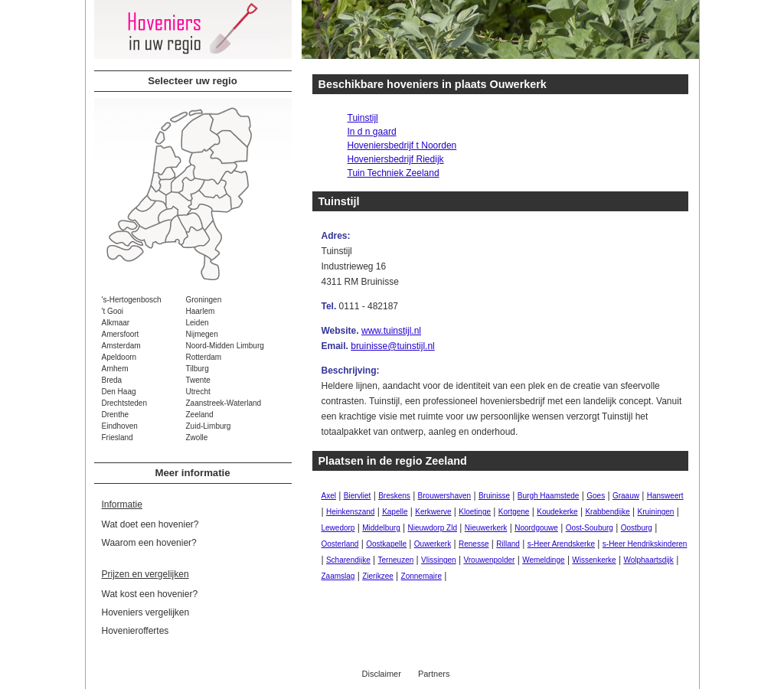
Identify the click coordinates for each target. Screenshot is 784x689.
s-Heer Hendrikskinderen (645, 544)
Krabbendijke (607, 512)
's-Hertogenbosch (132, 300)
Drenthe (116, 415)
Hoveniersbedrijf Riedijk (396, 159)
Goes (596, 496)
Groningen (204, 300)
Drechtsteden (124, 403)
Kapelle (395, 512)
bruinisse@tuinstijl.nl (393, 346)
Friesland (118, 438)
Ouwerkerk (433, 544)
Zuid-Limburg (209, 426)
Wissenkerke (594, 560)
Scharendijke (348, 560)
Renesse (474, 544)
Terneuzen (396, 560)
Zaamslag (338, 576)
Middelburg (381, 528)
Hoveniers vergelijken (146, 612)
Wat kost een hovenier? (150, 594)
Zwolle (197, 438)
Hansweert (665, 496)
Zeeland (200, 415)
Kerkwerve (433, 512)
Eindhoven (120, 426)
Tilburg (198, 369)
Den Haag (119, 392)
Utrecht (198, 392)
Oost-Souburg (590, 528)
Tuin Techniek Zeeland (394, 173)
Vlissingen (439, 560)
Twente (198, 380)
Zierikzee (378, 576)
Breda (112, 380)
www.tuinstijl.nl (391, 331)
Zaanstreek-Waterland (224, 403)
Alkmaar (116, 323)
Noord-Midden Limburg (225, 346)
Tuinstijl (363, 118)
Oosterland (340, 544)
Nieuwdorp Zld (433, 528)
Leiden (198, 323)
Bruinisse (494, 496)
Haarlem (201, 311)
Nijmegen (202, 334)
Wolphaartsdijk (648, 560)
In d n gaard (372, 132)
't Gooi (113, 311)
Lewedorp (338, 528)
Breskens (394, 496)
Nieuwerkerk (486, 528)
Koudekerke (557, 512)
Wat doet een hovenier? (150, 524)
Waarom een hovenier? (149, 543)
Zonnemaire (421, 576)
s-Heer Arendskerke (561, 544)
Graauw (626, 496)
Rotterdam (204, 357)
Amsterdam (121, 346)
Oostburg (637, 528)
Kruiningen (656, 512)
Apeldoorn (119, 357)
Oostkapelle (386, 544)
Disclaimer (382, 674)
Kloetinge (475, 512)
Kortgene (514, 512)
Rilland (508, 544)
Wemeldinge (543, 560)
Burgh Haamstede (549, 496)
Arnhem (115, 369)
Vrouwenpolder (489, 560)
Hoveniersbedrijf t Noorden (402, 145)
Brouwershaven (444, 496)
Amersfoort (121, 334)
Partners (434, 674)
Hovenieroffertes (136, 631)
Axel (329, 496)
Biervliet (358, 496)
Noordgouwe (536, 528)
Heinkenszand (350, 512)
